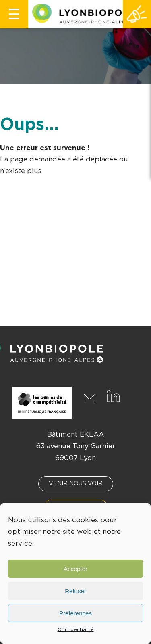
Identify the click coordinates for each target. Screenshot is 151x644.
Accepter (75, 569)
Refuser (75, 591)
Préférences (75, 613)
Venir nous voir (76, 484)
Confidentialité (76, 629)
